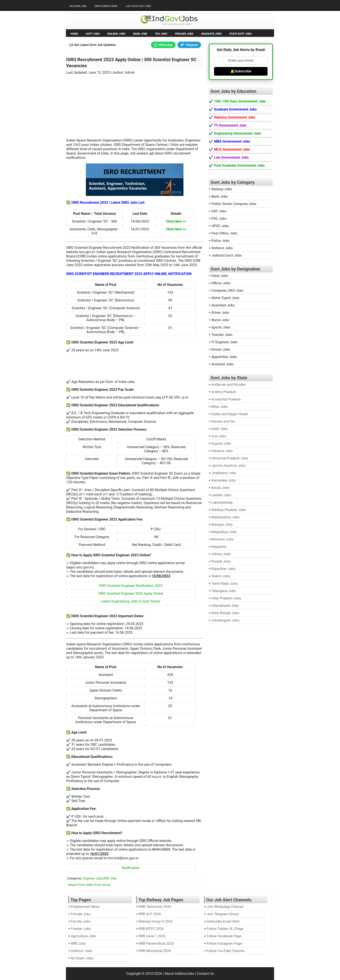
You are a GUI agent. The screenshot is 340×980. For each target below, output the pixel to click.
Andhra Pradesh (224, 392)
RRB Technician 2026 (155, 907)
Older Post (93, 885)
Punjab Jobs (221, 561)
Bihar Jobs (220, 407)
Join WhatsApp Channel (225, 907)
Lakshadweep (222, 502)
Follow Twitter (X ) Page (225, 929)
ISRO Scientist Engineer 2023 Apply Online (131, 593)
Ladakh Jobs (221, 495)
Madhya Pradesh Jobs (229, 510)
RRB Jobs (78, 943)
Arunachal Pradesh (226, 399)
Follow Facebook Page (224, 936)
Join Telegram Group (223, 914)
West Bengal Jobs (225, 613)
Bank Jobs (140, 34)
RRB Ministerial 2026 (155, 951)
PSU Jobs (161, 34)
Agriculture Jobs (84, 936)
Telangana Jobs (224, 591)
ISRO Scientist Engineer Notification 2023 (131, 586)
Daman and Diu (223, 421)
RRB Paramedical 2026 (156, 943)
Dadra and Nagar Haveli (230, 414)
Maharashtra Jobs (225, 517)
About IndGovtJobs (179, 974)
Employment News (106, 6)
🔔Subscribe (241, 71)
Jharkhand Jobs (224, 473)
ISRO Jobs (110, 878)
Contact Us (205, 974)
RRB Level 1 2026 (152, 936)
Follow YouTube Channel (226, 951)
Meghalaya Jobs (224, 532)
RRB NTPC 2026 (151, 929)
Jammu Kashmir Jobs (228, 466)
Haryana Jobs (222, 451)
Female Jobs (81, 914)
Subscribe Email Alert (223, 921)
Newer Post (77, 885)
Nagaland (219, 547)
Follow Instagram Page (224, 943)
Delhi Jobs (220, 429)
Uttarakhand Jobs (225, 606)
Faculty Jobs (81, 921)
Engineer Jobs (93, 878)
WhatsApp (163, 45)
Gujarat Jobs (221, 444)
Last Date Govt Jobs (138, 6)
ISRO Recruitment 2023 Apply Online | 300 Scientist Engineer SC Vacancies (131, 63)
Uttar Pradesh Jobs (226, 598)
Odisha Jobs (221, 554)
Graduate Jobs (211, 34)
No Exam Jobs (78, 6)
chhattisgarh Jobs (225, 620)
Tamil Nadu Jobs (224, 584)
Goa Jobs (219, 436)
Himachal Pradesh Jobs (230, 458)
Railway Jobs (116, 34)
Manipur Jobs (222, 525)
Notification (131, 868)
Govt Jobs (93, 34)
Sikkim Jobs (221, 576)
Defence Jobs (82, 951)
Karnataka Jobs (224, 480)
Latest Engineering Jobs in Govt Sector (131, 601)
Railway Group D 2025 (156, 921)
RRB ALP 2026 (150, 914)
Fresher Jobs (184, 34)
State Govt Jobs (241, 34)
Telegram (189, 45)
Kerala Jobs (221, 488)
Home (74, 34)
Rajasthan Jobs (223, 569)
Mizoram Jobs (222, 539)
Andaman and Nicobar (229, 385)
